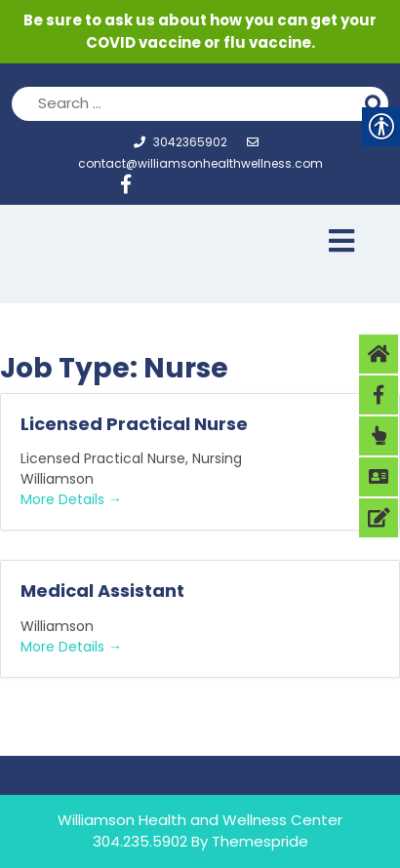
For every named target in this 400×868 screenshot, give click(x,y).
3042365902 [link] (180, 142)
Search (377, 101)
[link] (133, 187)
